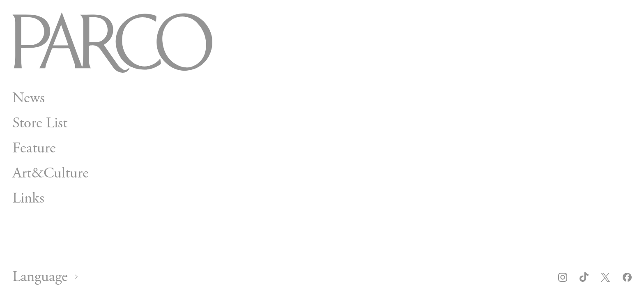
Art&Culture (51, 173)
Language (40, 277)
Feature (34, 148)
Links (28, 198)
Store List (40, 123)
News (29, 98)
